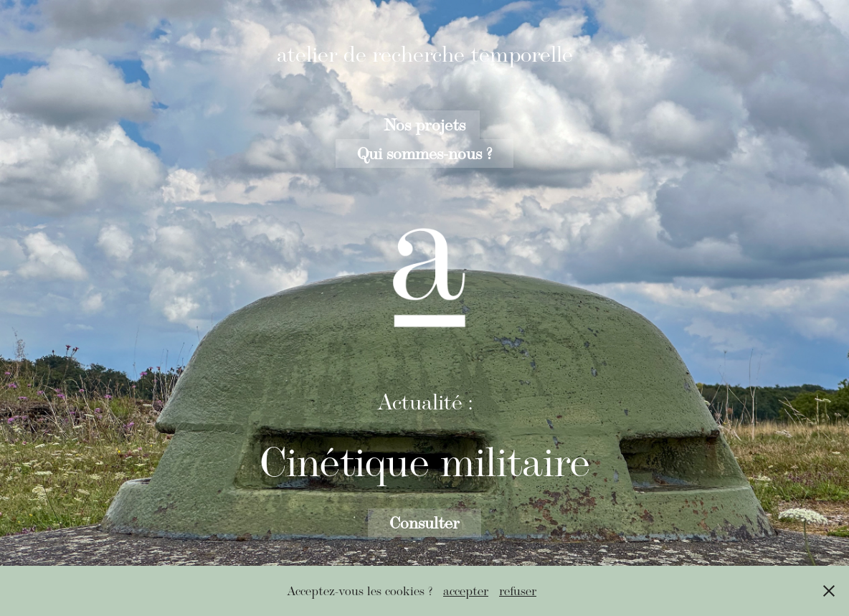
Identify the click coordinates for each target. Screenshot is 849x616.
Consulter (424, 522)
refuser (518, 591)
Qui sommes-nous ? (424, 153)
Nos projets (424, 124)
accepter (466, 591)
